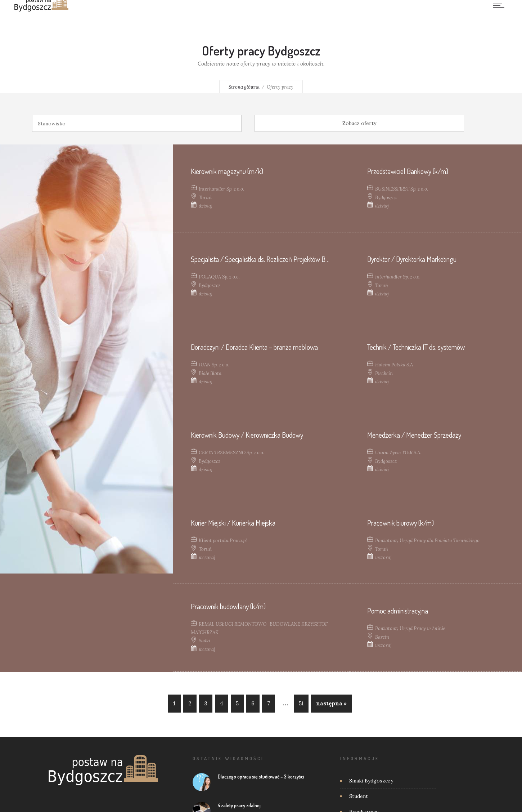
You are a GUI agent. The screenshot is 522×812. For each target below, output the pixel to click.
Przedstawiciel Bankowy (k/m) (408, 171)
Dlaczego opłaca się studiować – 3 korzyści (261, 777)
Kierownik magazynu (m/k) (227, 171)
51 (301, 703)
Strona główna (244, 87)
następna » (331, 703)
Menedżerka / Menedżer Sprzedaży (414, 434)
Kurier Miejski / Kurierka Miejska (233, 522)
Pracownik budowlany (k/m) (228, 606)
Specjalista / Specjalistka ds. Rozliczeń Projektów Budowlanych (274, 259)
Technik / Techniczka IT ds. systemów (416, 347)
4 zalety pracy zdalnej (239, 805)
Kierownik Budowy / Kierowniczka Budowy (247, 434)
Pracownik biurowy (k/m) (400, 522)
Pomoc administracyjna (398, 610)
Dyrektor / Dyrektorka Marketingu (412, 259)
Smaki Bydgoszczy (371, 781)
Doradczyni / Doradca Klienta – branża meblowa (254, 347)
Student (359, 796)
